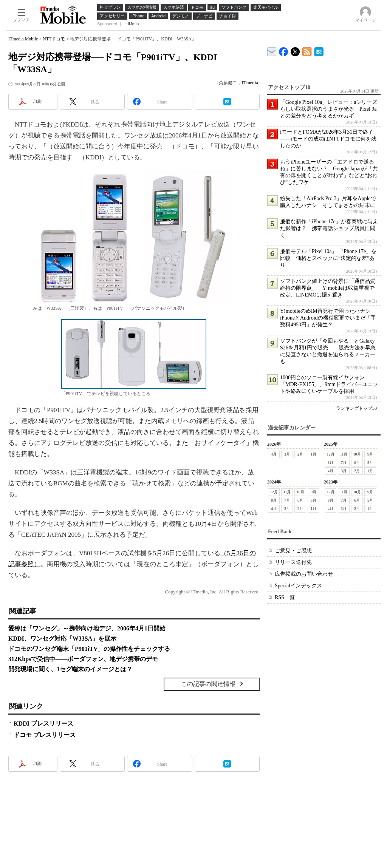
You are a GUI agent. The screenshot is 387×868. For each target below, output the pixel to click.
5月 (370, 463)
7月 (344, 463)
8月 (330, 463)
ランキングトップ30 (356, 408)
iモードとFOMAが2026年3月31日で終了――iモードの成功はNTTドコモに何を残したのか (328, 139)
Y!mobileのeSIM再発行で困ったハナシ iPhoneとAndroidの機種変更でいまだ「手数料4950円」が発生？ (328, 318)
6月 (357, 463)
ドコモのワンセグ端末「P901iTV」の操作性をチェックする (89, 649)
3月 (287, 454)
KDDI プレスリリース (43, 724)
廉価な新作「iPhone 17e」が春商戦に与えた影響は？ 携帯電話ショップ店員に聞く (329, 228)
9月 (370, 454)
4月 (274, 454)
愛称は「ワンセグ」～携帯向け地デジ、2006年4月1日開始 (87, 628)
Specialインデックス (298, 586)
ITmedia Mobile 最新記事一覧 (307, 50)
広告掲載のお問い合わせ (304, 574)
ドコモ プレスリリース (45, 735)
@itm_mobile (295, 50)
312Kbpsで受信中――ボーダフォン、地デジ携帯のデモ (83, 659)
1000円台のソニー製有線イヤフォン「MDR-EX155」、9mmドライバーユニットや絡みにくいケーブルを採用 (329, 384)
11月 (344, 454)
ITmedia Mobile (23, 39)
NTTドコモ (54, 39)
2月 (300, 454)
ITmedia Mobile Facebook (284, 50)
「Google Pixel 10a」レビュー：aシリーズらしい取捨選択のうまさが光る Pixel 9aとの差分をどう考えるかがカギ (329, 109)
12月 (331, 454)
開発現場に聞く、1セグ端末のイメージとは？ (70, 669)
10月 (357, 454)
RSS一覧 (285, 597)
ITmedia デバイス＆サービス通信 (272, 50)
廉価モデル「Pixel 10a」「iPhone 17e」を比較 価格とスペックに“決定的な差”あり (328, 258)
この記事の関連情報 (208, 684)
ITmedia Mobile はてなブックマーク (319, 50)
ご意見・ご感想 (293, 551)
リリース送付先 (293, 562)
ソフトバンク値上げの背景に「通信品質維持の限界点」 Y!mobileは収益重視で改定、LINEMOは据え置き (328, 288)
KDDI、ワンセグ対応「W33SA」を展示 (62, 639)
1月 (313, 454)
